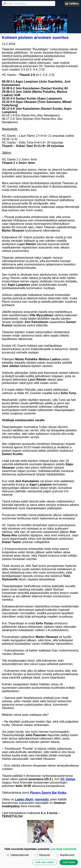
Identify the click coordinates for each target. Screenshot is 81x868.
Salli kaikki (69, 862)
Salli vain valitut (45, 862)
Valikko (74, 3)
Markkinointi (65, 855)
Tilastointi (42, 855)
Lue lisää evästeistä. (64, 849)
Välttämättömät (18, 855)
